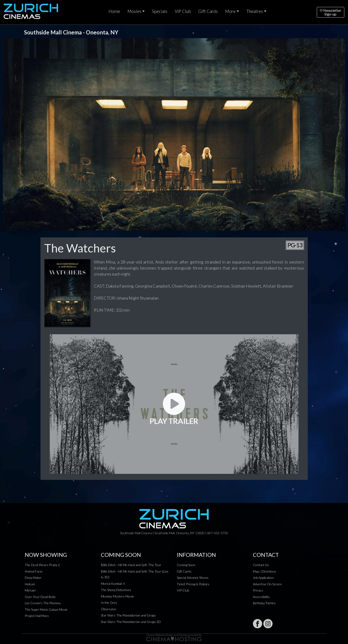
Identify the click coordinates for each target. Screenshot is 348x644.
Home (114, 11)
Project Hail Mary (37, 616)
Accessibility (261, 597)
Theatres (255, 11)
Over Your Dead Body (40, 597)
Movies (134, 11)
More (230, 11)
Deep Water (33, 578)
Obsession (109, 609)
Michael (30, 590)
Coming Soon (186, 565)
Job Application (263, 578)
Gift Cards (208, 11)
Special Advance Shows (193, 578)
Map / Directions (265, 571)
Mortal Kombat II (113, 584)
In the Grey (109, 603)
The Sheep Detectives (116, 590)
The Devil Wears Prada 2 (42, 565)
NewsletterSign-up (331, 12)
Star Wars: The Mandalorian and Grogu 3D (131, 622)
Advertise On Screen (267, 584)
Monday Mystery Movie (117, 596)
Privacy (258, 590)
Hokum (30, 584)
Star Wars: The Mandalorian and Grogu (128, 615)
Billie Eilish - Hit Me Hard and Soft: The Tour (131, 565)
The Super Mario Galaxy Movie (46, 609)
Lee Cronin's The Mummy (43, 603)
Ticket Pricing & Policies (193, 584)
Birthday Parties (264, 603)
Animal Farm (34, 571)
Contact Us (261, 565)
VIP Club (183, 11)
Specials (160, 11)
